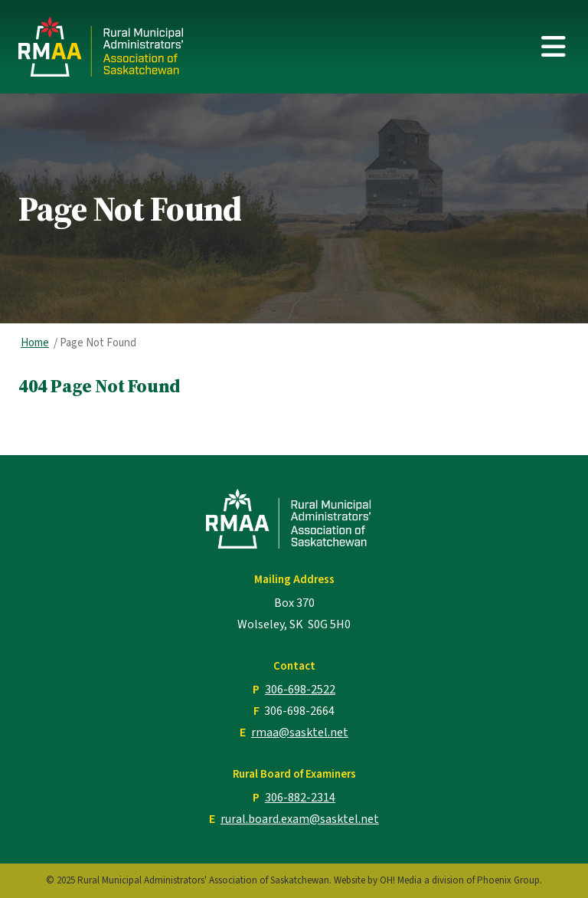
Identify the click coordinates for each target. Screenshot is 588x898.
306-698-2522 (300, 690)
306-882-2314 (300, 798)
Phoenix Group (508, 880)
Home (35, 343)
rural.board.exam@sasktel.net (300, 819)
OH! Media (401, 880)
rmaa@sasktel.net (300, 732)
